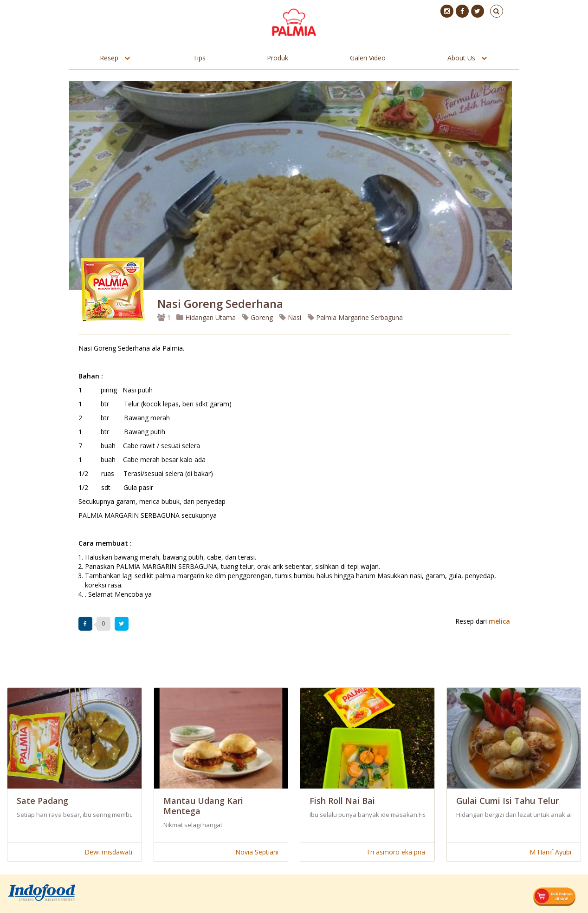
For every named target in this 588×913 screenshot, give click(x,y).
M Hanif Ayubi (550, 852)
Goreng (258, 317)
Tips (199, 58)
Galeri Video (368, 58)
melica (499, 621)
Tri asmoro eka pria (396, 852)
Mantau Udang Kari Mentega (203, 806)
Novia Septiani (257, 852)
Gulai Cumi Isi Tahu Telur (507, 801)
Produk (278, 58)
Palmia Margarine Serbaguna (355, 317)
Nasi (290, 317)
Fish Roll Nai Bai (342, 801)
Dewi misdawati (108, 852)
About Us (461, 58)
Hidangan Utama (207, 317)
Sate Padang (42, 801)
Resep (109, 58)
